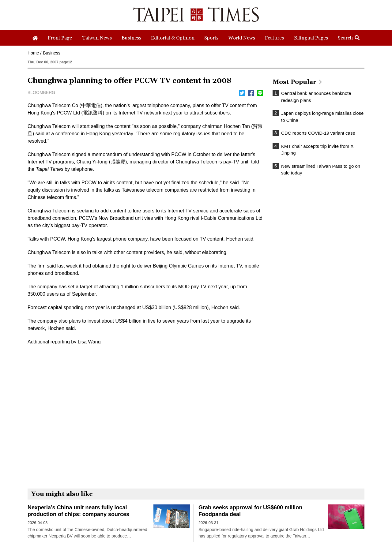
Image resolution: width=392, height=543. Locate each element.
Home (33, 53)
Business (52, 53)
